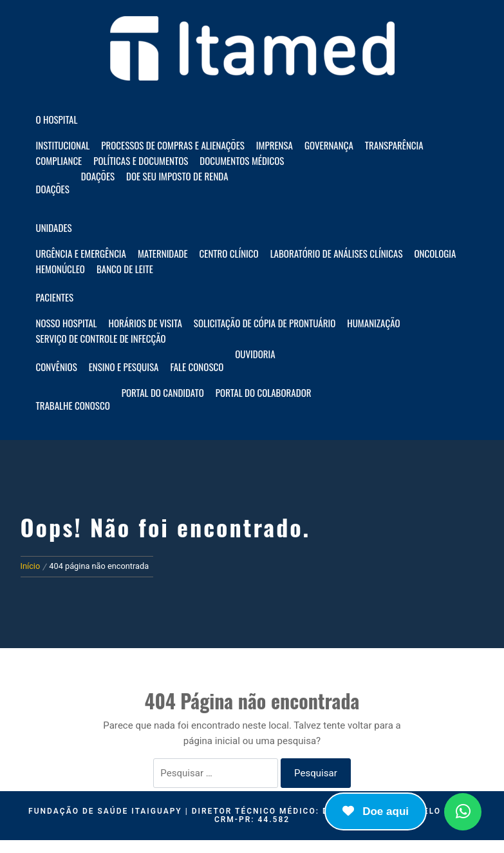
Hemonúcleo (61, 269)
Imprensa (275, 145)
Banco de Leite (125, 269)
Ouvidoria (255, 354)
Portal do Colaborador (264, 392)
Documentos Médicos (242, 160)
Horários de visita (145, 323)
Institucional (63, 145)
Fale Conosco (197, 367)
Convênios (57, 367)
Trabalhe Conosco (73, 405)
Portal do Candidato (163, 392)
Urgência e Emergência (81, 253)
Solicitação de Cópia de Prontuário (265, 323)
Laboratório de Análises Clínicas (337, 253)
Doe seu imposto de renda (177, 176)
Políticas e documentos (141, 160)
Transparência (394, 145)
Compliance (59, 160)
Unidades (54, 227)
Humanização (373, 323)
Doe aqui (376, 811)
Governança (329, 145)
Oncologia (435, 253)
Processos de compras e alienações (173, 145)
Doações (53, 189)
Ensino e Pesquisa (124, 367)
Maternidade (163, 253)
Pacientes (55, 297)
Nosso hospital (67, 323)
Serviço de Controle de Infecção (101, 338)
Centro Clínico (229, 253)
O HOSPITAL (57, 119)
